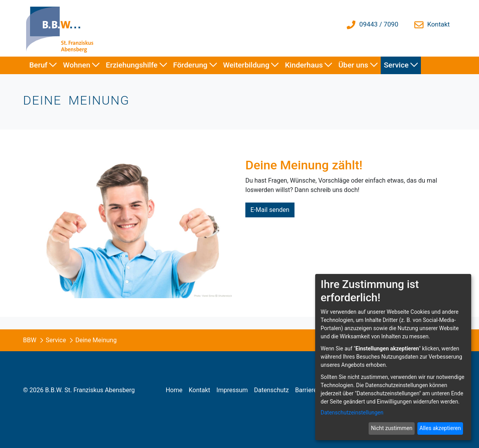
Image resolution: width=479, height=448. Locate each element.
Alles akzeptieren (440, 428)
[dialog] (393, 357)
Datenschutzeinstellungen (352, 412)
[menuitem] (43, 65)
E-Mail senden (270, 210)
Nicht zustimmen (392, 428)
